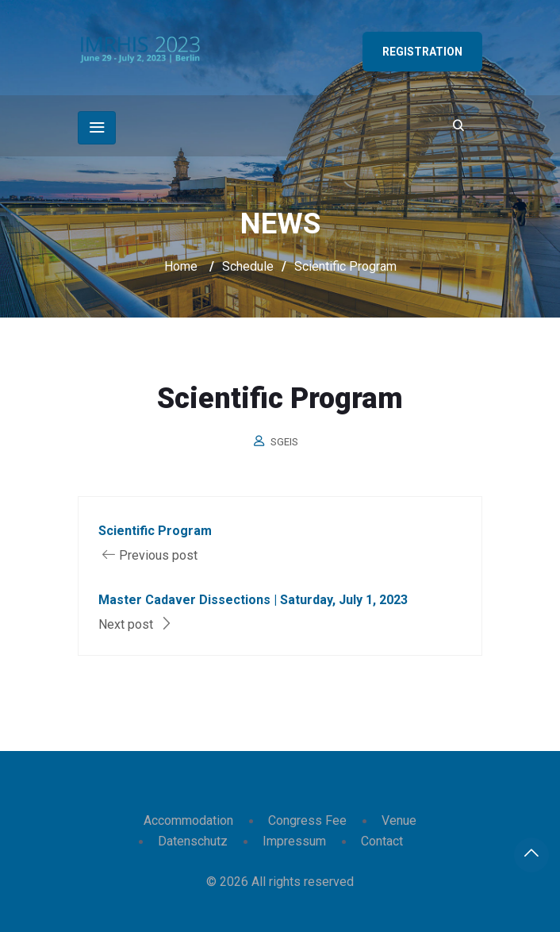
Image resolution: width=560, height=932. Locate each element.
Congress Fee (307, 820)
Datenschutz (193, 841)
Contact (382, 841)
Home (181, 266)
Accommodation (188, 820)
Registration (422, 52)
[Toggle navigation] (97, 128)
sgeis (284, 442)
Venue (399, 820)
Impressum (294, 841)
